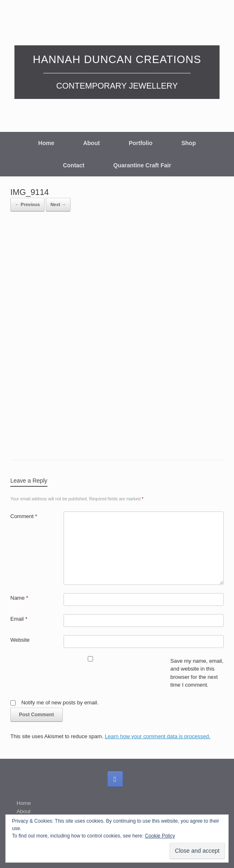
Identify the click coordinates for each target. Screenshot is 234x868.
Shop (188, 143)
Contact (73, 165)
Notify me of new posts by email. (60, 703)
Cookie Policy (160, 836)
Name (19, 598)
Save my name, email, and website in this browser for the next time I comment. (197, 673)
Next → (58, 204)
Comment (24, 516)
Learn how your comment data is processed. (158, 736)
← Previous (27, 204)
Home (46, 143)
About (91, 143)
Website (20, 640)
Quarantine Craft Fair (142, 165)
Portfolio (141, 143)
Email (19, 619)
